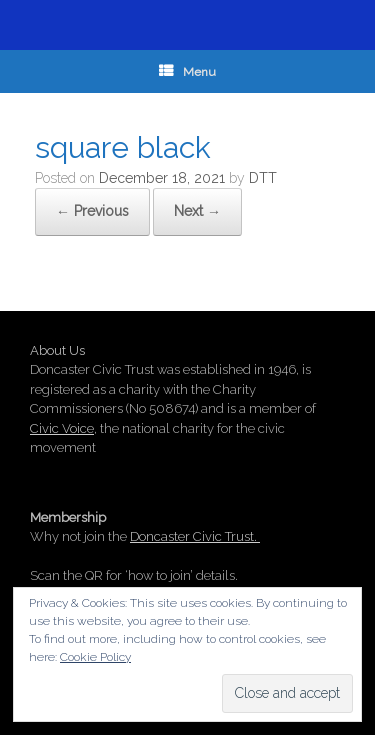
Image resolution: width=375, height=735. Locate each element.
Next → (197, 211)
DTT (263, 178)
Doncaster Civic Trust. (195, 536)
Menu (187, 72)
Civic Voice (62, 428)
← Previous (92, 211)
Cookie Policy (95, 657)
